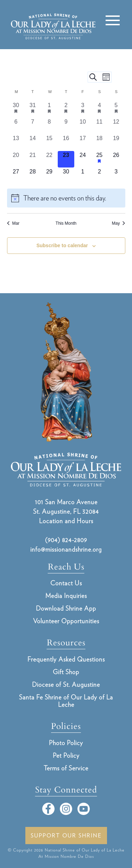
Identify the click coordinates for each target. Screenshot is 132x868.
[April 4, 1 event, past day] (99, 109)
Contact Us (66, 583)
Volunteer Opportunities (66, 621)
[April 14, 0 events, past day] (33, 142)
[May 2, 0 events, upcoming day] (99, 176)
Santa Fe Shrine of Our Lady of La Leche (66, 701)
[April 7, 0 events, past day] (33, 126)
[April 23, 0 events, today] (66, 159)
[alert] (66, 198)
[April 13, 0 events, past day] (16, 142)
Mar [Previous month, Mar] (13, 223)
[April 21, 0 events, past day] (33, 159)
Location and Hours (66, 521)
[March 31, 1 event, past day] (33, 109)
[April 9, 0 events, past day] (66, 126)
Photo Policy (66, 743)
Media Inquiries (66, 596)
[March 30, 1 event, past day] (16, 109)
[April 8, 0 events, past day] (49, 126)
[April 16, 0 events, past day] (66, 142)
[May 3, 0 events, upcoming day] (116, 176)
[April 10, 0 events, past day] (83, 126)
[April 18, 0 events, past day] (99, 142)
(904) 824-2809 (66, 540)
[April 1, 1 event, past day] (49, 109)
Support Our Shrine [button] (66, 836)
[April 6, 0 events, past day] (16, 126)
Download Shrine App (66, 608)
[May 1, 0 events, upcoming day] (83, 176)
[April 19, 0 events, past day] (116, 142)
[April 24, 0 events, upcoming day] (83, 159)
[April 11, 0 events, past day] (99, 126)
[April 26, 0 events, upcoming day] (116, 159)
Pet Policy (66, 755)
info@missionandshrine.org (66, 549)
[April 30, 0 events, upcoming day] (66, 176)
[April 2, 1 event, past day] (66, 109)
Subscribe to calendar (62, 245)
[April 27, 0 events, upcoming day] (16, 176)
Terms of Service (66, 768)
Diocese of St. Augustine (66, 685)
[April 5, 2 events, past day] (116, 109)
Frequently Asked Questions (66, 659)
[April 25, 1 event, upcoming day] (99, 159)
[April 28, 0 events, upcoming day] (33, 176)
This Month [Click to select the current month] (66, 223)
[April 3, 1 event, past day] (83, 109)
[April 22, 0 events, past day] (49, 159)
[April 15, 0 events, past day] (49, 142)
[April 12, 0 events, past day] (116, 126)
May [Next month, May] (119, 223)
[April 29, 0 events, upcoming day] (49, 176)
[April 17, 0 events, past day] (83, 142)
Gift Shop (66, 672)
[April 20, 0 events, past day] (16, 159)
